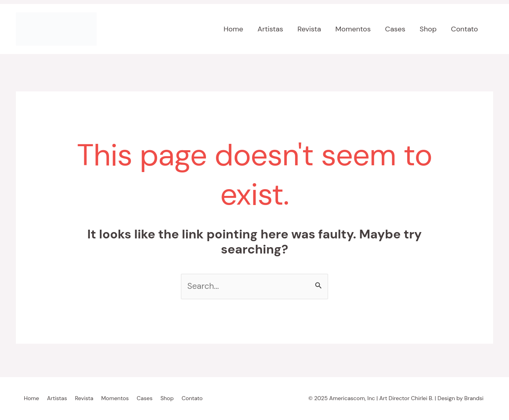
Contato (464, 29)
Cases (395, 29)
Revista (309, 29)
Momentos (353, 29)
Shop (428, 29)
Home (233, 29)
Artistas (271, 29)
